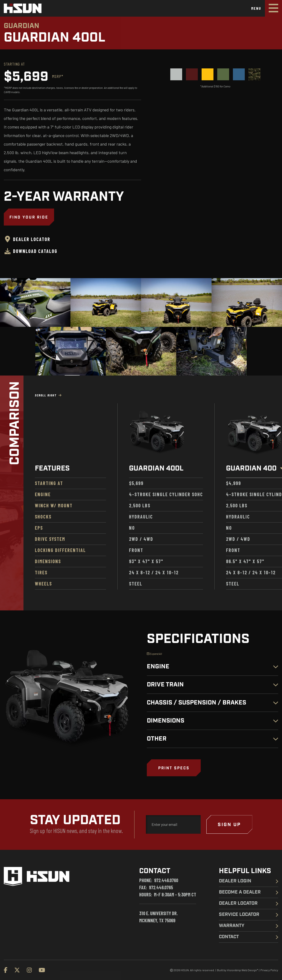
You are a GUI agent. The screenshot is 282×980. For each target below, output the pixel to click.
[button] (174, 768)
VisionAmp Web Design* (243, 970)
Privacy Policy (269, 970)
